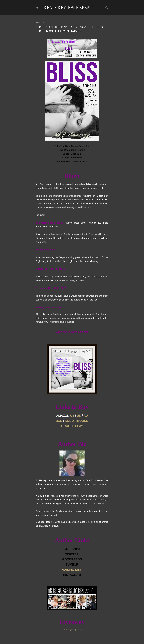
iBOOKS (82, 421)
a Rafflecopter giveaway (72, 630)
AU (86, 416)
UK (79, 416)
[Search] (107, 7)
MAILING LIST (72, 570)
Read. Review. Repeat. (68, 7)
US (72, 416)
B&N (59, 421)
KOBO (69, 421)
